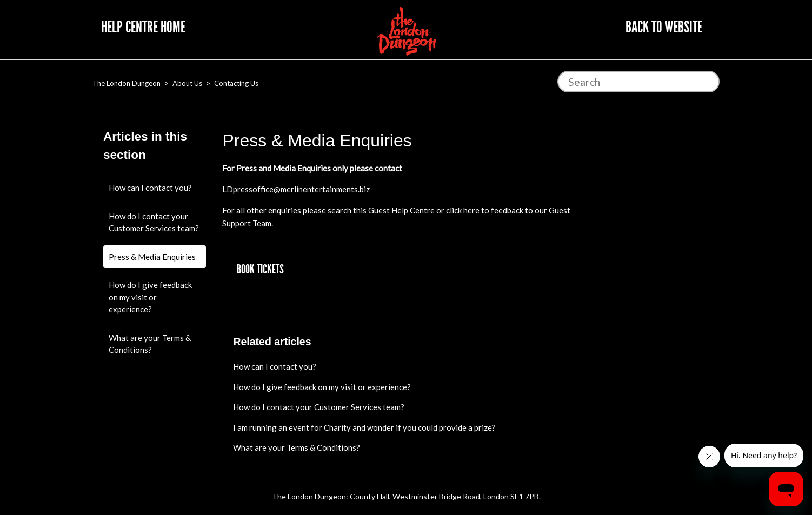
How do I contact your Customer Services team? (154, 222)
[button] (260, 270)
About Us (187, 83)
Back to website (664, 27)
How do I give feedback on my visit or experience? (150, 297)
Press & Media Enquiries (152, 257)
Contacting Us (236, 83)
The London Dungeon (127, 83)
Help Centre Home (143, 27)
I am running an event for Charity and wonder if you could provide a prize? (364, 427)
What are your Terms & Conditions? (150, 344)
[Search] (638, 82)
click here (463, 210)
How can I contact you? (150, 188)
